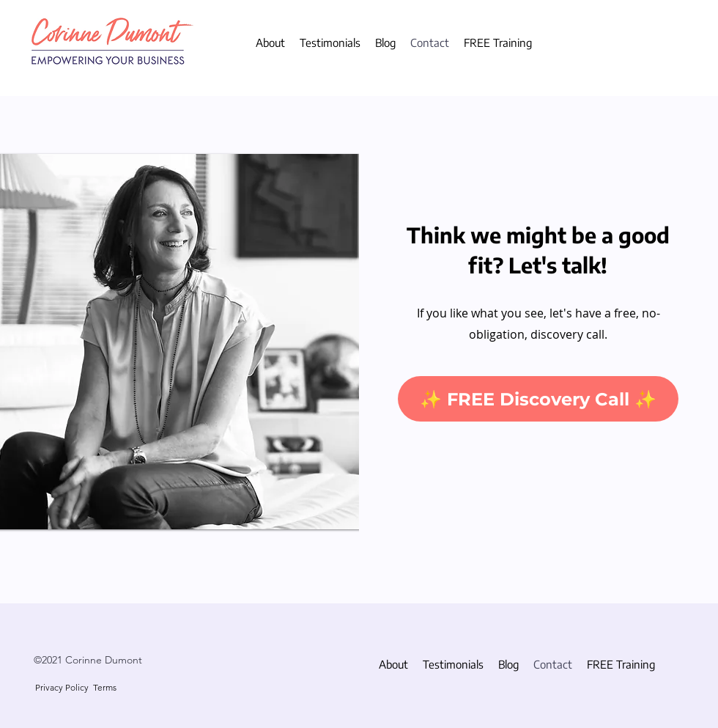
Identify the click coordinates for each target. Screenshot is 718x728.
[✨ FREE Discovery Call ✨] (538, 399)
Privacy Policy (62, 687)
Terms (105, 687)
